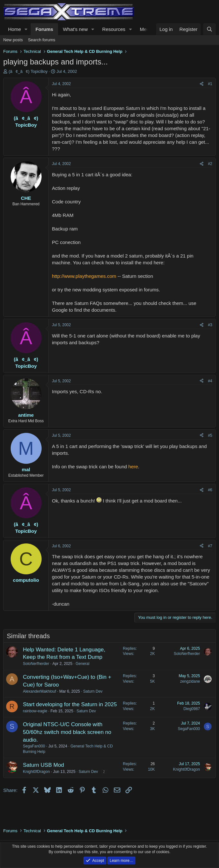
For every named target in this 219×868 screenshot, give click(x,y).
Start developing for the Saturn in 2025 (70, 704)
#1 (210, 84)
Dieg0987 (192, 709)
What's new (75, 29)
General (82, 664)
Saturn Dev (93, 691)
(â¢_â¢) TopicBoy (28, 71)
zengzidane (190, 681)
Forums (44, 29)
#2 (210, 164)
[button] (26, 29)
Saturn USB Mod (44, 765)
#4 (210, 381)
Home (15, 29)
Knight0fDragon (36, 772)
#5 (210, 435)
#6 (210, 490)
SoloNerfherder (36, 664)
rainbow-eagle (35, 711)
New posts (13, 40)
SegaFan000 (34, 746)
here (133, 467)
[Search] (209, 29)
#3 (210, 325)
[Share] (202, 84)
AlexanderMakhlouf (40, 691)
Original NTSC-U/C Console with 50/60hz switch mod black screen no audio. (67, 732)
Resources (114, 29)
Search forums (42, 40)
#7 (210, 546)
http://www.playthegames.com (84, 276)
